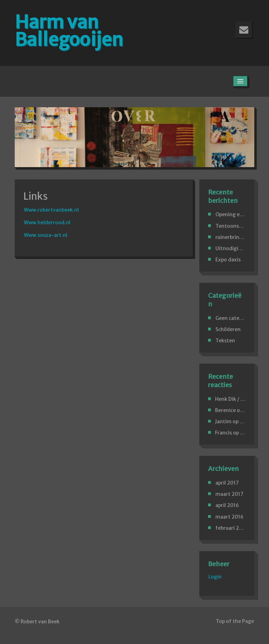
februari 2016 (232, 528)
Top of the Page (235, 621)
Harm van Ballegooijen (69, 31)
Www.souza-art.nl (46, 235)
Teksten (225, 341)
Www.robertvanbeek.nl (51, 210)
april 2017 (227, 483)
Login (215, 577)
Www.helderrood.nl (47, 222)
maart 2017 (229, 494)
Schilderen (228, 329)
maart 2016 (229, 517)
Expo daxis (228, 260)
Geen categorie (234, 318)
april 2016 (227, 505)
